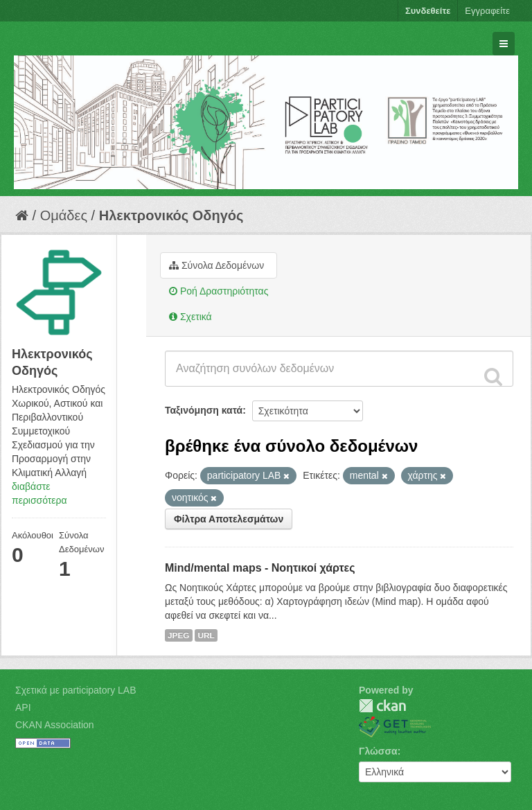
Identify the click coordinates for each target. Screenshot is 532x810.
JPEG (179, 635)
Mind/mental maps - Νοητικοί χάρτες (260, 568)
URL (206, 635)
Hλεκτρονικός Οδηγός (171, 215)
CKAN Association (55, 725)
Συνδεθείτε (428, 11)
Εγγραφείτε (487, 11)
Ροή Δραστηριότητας (219, 291)
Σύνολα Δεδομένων (216, 265)
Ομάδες (64, 215)
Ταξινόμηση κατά (204, 410)
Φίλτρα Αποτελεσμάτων (229, 519)
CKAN (382, 706)
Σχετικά (190, 317)
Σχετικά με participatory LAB (76, 690)
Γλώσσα (378, 751)
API (23, 707)
